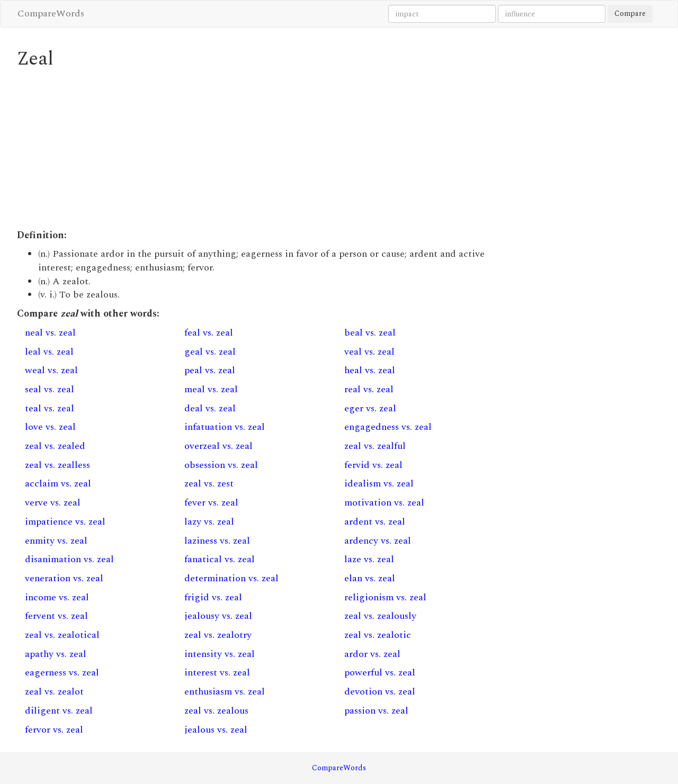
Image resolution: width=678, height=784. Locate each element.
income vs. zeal (57, 597)
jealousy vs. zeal (218, 616)
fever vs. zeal (211, 503)
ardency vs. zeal (378, 541)
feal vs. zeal (209, 333)
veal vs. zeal (369, 352)
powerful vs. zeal (380, 673)
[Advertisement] (257, 149)
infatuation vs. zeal (225, 427)
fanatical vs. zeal (220, 559)
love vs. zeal (50, 427)
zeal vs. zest (209, 484)
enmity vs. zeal (56, 541)
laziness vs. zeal (217, 541)
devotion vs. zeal (380, 692)
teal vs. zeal (50, 408)
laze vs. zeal (369, 559)
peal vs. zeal (210, 370)
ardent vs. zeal (375, 522)
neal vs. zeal (50, 333)
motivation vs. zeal (384, 503)
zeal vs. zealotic (378, 635)
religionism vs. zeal (385, 597)
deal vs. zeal (210, 408)
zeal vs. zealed (55, 446)
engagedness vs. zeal (388, 427)
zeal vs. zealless (57, 465)
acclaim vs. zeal (58, 484)
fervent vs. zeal (56, 616)
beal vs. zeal (370, 333)
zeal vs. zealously (380, 616)
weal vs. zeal (51, 370)
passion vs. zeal (376, 711)
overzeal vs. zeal (218, 446)
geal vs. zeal (210, 352)
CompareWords (51, 13)
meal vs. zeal (211, 389)
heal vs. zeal (370, 370)
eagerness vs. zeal (62, 673)
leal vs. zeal (49, 352)
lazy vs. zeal (209, 522)
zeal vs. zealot (54, 692)
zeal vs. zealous (216, 711)
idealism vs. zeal (379, 484)
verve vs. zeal (53, 503)
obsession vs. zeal (221, 465)
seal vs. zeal (50, 389)
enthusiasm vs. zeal (225, 692)
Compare (630, 13)
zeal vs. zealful (375, 446)
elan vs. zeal (370, 578)
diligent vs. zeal (59, 711)
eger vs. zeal (370, 408)
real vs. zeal (369, 389)
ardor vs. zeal (372, 654)
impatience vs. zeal (65, 522)
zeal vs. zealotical (62, 635)
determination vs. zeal (231, 578)
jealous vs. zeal (216, 730)
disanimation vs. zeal (69, 559)
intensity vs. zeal (220, 654)
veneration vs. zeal (64, 578)
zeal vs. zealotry (218, 635)
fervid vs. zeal (373, 465)
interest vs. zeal (217, 673)
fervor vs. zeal (54, 730)
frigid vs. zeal (213, 597)
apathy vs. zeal (56, 654)
